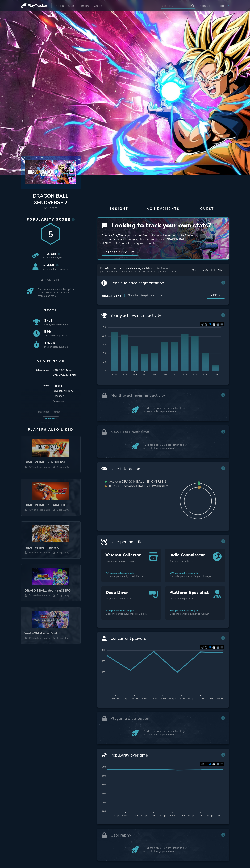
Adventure (59, 401)
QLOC (56, 423)
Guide (98, 6)
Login (224, 6)
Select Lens (112, 303)
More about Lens (207, 278)
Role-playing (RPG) (63, 391)
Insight (85, 6)
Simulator (58, 396)
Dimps (56, 412)
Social (60, 6)
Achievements (163, 209)
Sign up (205, 6)
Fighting (57, 386)
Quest (72, 6)
